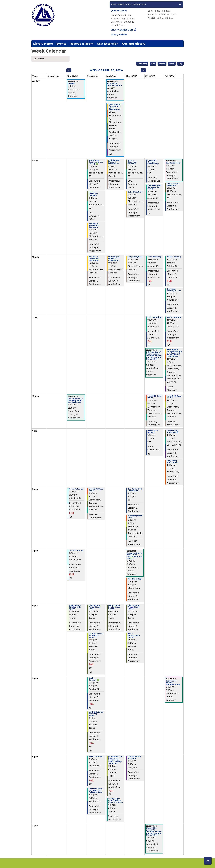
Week (172, 64)
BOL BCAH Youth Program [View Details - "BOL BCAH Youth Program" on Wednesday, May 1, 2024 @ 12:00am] (114, 85)
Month (162, 64)
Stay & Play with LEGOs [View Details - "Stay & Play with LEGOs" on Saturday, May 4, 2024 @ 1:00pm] (172, 462)
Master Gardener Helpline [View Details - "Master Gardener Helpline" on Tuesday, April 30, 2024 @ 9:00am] (93, 194)
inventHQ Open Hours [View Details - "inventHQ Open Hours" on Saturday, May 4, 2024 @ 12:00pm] (174, 397)
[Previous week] (69, 70)
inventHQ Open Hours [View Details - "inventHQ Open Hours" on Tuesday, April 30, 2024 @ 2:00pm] (96, 490)
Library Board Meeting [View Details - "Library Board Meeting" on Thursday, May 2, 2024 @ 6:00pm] (134, 757)
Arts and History (134, 44)
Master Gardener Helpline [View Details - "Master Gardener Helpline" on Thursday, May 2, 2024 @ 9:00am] (132, 162)
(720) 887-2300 (119, 11)
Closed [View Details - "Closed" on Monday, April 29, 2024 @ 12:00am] (71, 84)
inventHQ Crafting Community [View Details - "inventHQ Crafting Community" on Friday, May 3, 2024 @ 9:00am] (153, 162)
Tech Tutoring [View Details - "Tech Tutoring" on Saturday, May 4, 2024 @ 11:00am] (174, 317)
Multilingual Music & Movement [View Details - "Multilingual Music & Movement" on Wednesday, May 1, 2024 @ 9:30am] (114, 162)
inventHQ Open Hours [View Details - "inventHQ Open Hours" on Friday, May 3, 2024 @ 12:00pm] (155, 397)
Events (61, 44)
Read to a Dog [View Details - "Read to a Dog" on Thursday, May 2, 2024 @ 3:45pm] (135, 579)
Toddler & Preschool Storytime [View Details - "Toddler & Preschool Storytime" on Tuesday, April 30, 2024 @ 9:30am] (94, 226)
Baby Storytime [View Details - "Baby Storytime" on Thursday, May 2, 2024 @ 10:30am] (135, 257)
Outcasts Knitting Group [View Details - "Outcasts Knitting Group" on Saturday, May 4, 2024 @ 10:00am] (174, 290)
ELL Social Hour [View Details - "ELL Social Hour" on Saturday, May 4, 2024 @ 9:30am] (173, 163)
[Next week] (143, 70)
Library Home (43, 44)
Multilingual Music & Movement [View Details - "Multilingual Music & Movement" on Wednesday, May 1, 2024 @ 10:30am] (114, 259)
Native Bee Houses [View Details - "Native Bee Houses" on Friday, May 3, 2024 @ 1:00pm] (153, 432)
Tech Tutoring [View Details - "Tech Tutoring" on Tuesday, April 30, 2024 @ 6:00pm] (96, 757)
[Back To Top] (208, 861)
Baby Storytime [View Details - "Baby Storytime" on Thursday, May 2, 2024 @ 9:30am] (135, 192)
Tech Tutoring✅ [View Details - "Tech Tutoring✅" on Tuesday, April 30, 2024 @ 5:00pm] (94, 679)
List (153, 64)
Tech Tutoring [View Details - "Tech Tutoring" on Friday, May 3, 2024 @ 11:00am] (154, 317)
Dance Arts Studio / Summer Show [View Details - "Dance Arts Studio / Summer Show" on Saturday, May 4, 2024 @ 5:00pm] (173, 683)
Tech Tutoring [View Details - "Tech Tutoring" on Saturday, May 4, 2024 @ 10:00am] (174, 257)
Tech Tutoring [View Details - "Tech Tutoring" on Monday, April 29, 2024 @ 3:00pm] (76, 551)
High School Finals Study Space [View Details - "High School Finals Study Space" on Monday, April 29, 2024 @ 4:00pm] (75, 607)
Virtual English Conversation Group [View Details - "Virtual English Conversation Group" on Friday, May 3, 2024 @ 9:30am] (154, 187)
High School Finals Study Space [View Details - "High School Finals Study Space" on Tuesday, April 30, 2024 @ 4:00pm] (95, 607)
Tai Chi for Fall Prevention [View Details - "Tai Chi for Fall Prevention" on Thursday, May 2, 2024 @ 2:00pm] (135, 490)
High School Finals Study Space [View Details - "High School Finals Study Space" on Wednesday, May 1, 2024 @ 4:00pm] (114, 607)
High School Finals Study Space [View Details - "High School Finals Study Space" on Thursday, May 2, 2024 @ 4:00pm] (134, 607)
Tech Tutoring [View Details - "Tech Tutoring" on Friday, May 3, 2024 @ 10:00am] (154, 257)
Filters (41, 59)
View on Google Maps (122, 30)
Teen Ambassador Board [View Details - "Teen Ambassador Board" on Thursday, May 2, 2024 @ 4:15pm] (134, 636)
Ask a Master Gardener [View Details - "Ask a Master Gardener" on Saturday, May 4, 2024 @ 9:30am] (173, 185)
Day (180, 64)
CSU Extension (108, 44)
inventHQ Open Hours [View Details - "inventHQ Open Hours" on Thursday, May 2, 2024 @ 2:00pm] (135, 517)
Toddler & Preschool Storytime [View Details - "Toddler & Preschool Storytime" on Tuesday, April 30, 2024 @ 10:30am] (94, 259)
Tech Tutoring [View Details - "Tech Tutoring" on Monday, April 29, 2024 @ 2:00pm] (76, 489)
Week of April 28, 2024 (106, 70)
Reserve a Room (82, 44)
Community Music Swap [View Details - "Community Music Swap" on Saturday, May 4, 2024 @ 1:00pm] (173, 432)
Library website (119, 34)
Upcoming (142, 64)
